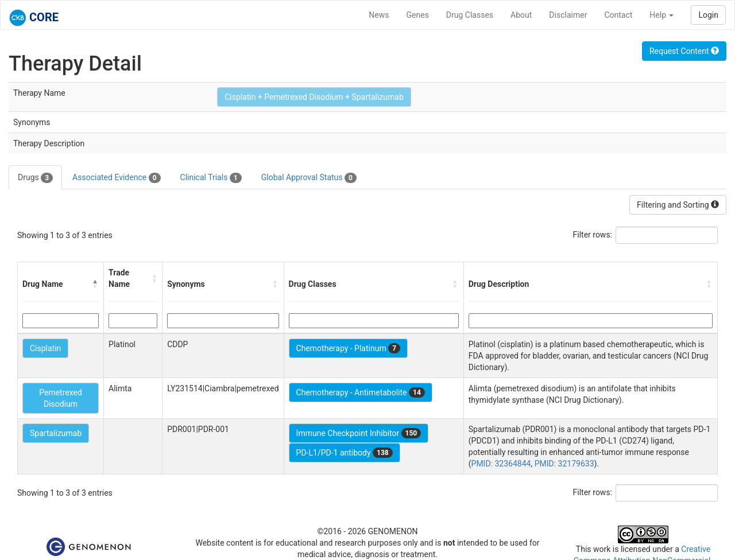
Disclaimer (568, 15)
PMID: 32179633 (564, 464)
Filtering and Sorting (678, 205)
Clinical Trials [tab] (211, 178)
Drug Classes (470, 15)
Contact (618, 15)
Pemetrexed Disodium (61, 398)
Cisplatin (45, 348)
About (521, 15)
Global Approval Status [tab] (309, 178)
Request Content (684, 51)
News (379, 15)
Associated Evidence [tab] (116, 178)
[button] (95, 284)
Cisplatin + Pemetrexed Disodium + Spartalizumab (314, 97)
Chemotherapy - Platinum (348, 348)
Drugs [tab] (35, 178)
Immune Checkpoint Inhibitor (359, 433)
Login (708, 15)
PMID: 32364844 (501, 464)
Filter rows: (593, 235)
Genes (418, 15)
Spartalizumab (56, 433)
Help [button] (661, 15)
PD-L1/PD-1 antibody (345, 453)
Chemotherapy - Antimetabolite (361, 392)
